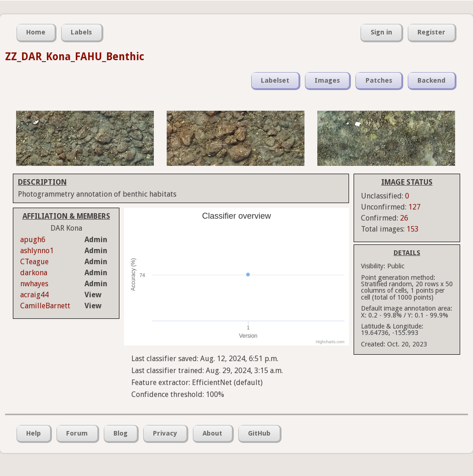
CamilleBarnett (45, 306)
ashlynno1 (37, 251)
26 (404, 218)
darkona (34, 273)
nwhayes (34, 284)
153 (413, 229)
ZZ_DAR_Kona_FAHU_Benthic (75, 57)
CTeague (34, 262)
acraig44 (34, 295)
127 (414, 207)
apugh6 (33, 240)
